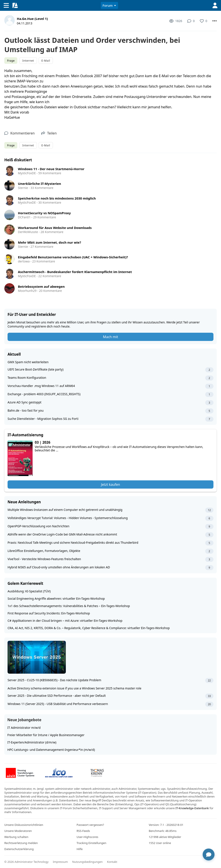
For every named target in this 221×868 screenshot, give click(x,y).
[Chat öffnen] (209, 854)
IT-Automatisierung (25, 435)
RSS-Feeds (83, 831)
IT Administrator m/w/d (24, 728)
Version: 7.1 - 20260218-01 (166, 825)
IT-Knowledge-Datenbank (192, 808)
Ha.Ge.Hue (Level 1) (32, 19)
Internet (28, 61)
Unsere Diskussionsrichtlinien (24, 825)
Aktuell (14, 354)
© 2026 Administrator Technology (26, 862)
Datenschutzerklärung (19, 849)
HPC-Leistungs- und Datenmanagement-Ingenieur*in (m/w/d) (51, 750)
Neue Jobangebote (24, 720)
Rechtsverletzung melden (21, 843)
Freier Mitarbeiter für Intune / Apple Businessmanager (46, 735)
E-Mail (46, 61)
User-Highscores (88, 837)
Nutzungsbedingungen (87, 862)
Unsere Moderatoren (18, 831)
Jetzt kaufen (110, 484)
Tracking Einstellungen (92, 843)
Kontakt (112, 862)
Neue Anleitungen (24, 502)
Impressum (60, 862)
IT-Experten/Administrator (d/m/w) (32, 742)
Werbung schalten (16, 837)
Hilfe (80, 849)
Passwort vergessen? (90, 825)
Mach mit (110, 337)
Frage (11, 61)
